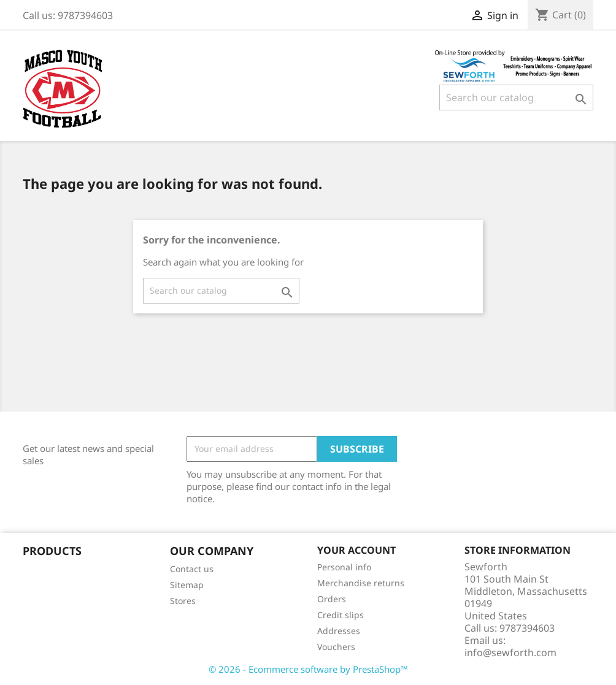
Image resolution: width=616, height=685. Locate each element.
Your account (356, 550)
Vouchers (336, 647)
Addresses (339, 631)
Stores (183, 601)
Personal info (344, 567)
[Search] (516, 98)
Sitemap (187, 585)
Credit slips (341, 615)
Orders (332, 599)
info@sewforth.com (510, 652)
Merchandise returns (361, 583)
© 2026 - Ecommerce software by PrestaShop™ (308, 669)
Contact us (192, 569)
